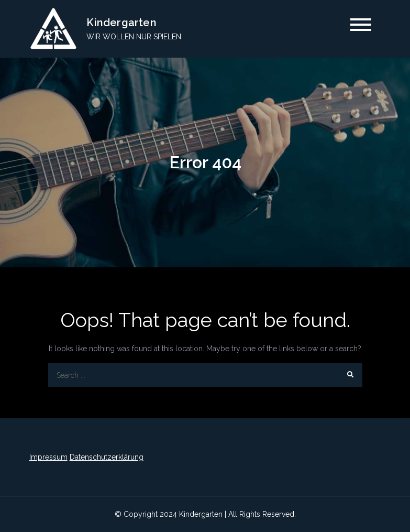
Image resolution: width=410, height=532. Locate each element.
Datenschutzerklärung (107, 457)
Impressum (48, 457)
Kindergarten (121, 23)
